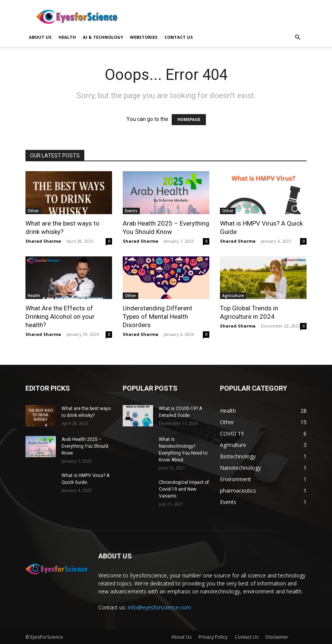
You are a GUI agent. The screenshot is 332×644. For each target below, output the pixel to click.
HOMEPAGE (189, 120)
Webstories (144, 37)
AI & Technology (103, 37)
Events (131, 211)
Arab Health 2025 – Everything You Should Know (85, 446)
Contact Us (247, 637)
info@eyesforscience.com (159, 607)
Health (67, 37)
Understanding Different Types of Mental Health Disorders (157, 316)
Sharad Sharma (43, 241)
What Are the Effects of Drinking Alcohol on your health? (60, 316)
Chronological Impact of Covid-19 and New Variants (184, 489)
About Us (40, 37)
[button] (297, 37)
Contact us (179, 37)
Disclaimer (277, 637)
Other (33, 211)
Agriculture (233, 296)
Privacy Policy (213, 637)
